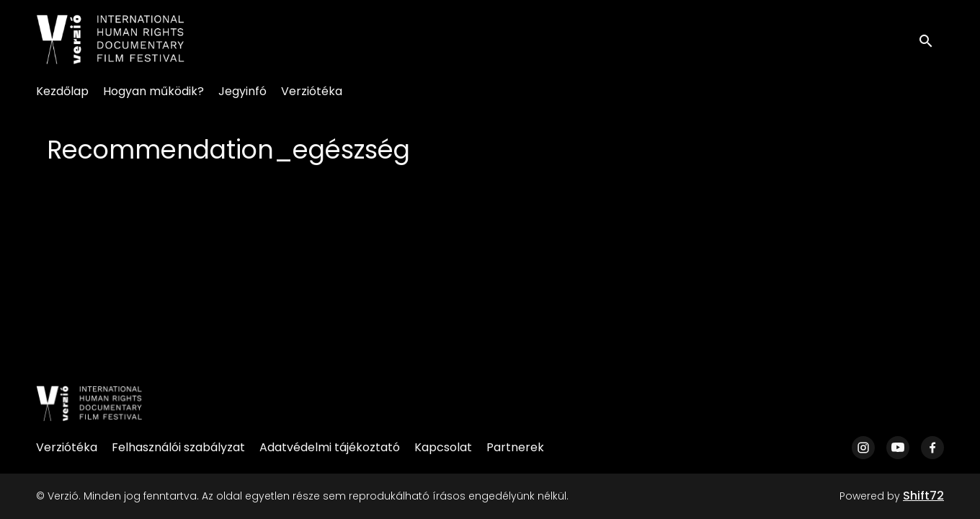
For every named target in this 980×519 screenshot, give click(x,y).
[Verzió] (89, 404)
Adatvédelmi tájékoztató (330, 447)
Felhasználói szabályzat (178, 447)
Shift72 (923, 496)
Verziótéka (312, 91)
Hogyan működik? (153, 91)
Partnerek (515, 447)
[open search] (931, 39)
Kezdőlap (62, 91)
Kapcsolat (443, 447)
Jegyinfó (242, 91)
